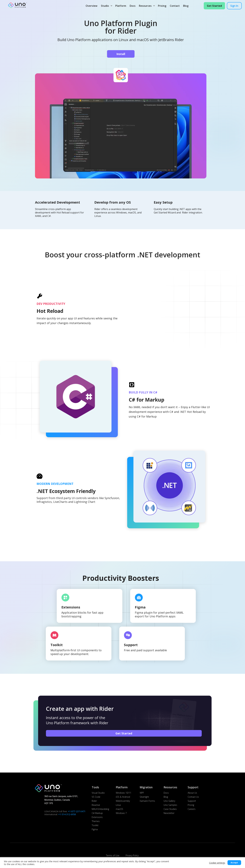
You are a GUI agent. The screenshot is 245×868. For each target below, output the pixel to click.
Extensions (71, 607)
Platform (121, 6)
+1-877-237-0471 (77, 811)
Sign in (234, 6)
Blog (186, 6)
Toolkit (57, 645)
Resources (146, 6)
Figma (140, 607)
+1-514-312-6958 (67, 814)
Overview (91, 6)
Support (131, 645)
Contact (175, 6)
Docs (133, 6)
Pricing (162, 6)
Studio (106, 6)
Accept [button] (234, 863)
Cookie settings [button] (217, 863)
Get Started (214, 6)
